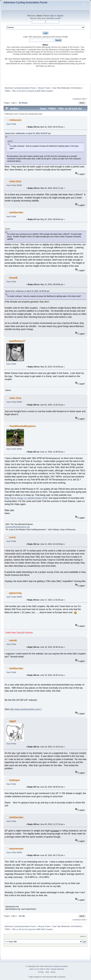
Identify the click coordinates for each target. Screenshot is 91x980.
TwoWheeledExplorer (23, 426)
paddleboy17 (17, 341)
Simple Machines (58, 969)
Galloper (15, 780)
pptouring (15, 593)
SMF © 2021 (45, 969)
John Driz (15, 181)
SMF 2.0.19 (34, 969)
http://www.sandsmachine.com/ (25, 709)
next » (84, 99)
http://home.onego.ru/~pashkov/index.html (26, 498)
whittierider (16, 212)
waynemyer (17, 849)
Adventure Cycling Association (56, 966)
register (60, 16)
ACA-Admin (76, 88)
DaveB (13, 278)
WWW (19, 185)
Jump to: (83, 936)
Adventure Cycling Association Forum (25, 3)
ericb (12, 537)
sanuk (13, 640)
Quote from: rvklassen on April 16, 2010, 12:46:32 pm (27, 291)
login (52, 16)
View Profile (11, 124)
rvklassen (15, 120)
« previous (77, 99)
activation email (53, 18)
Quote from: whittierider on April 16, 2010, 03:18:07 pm (28, 133)
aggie (13, 721)
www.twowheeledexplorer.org (18, 527)
